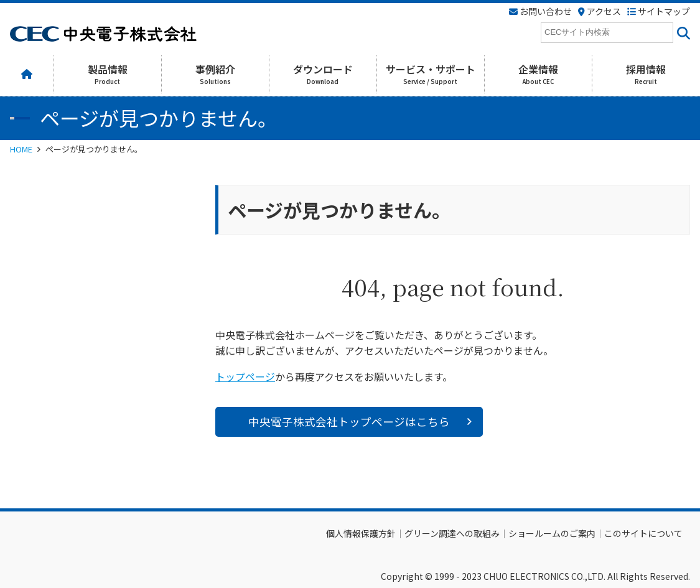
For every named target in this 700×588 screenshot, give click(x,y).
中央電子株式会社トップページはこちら (349, 422)
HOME (21, 149)
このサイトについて (643, 533)
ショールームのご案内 (552, 533)
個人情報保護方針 (361, 533)
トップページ (245, 376)
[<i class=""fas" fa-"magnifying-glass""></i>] (682, 33)
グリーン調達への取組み (452, 533)
